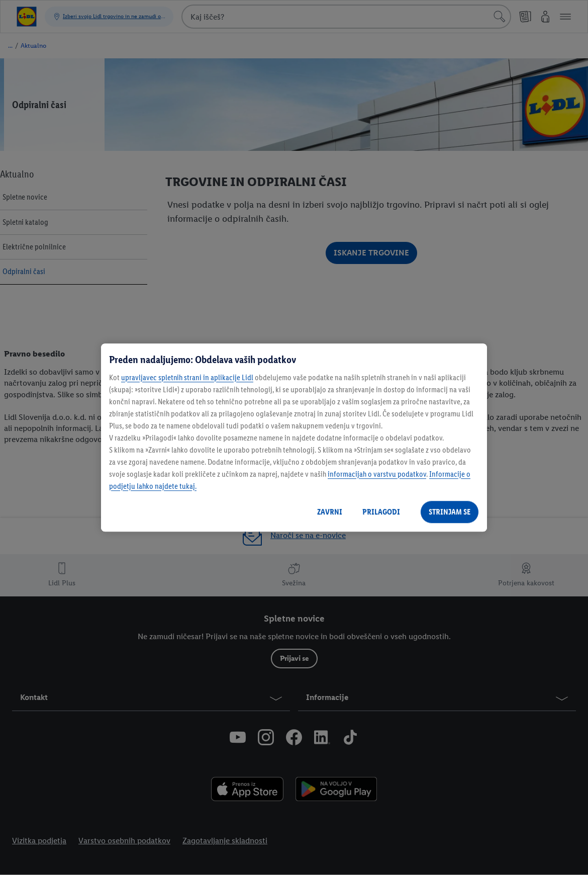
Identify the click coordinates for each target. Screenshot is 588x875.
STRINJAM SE (450, 512)
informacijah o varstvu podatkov (377, 474)
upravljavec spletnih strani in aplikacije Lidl (187, 377)
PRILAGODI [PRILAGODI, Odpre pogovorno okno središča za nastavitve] (381, 512)
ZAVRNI (330, 512)
